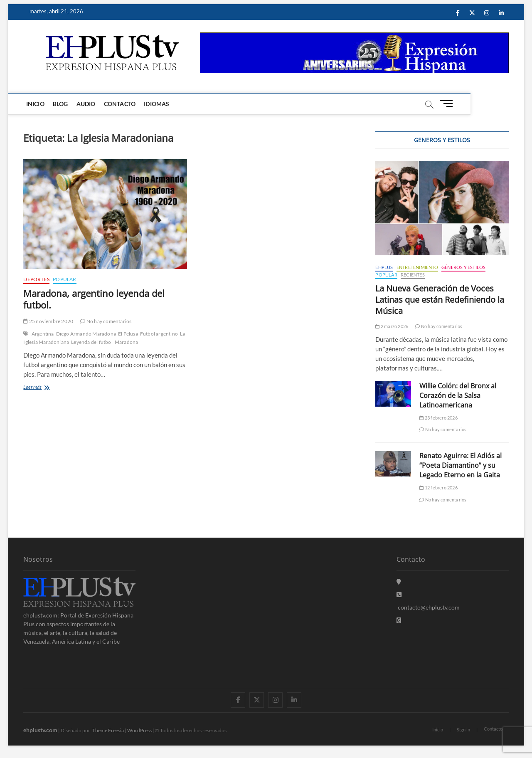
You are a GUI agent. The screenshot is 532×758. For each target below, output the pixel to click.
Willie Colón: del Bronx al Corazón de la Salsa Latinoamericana (458, 395)
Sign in (463, 730)
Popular (64, 279)
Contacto (121, 104)
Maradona (127, 342)
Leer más (43, 388)
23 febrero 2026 (438, 418)
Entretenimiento (417, 267)
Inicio (37, 104)
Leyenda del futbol (92, 342)
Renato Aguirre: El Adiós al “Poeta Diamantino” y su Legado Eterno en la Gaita (461, 465)
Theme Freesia (108, 730)
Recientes (413, 275)
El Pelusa (128, 334)
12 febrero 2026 (438, 488)
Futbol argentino (159, 334)
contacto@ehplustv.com (428, 607)
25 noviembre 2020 (48, 321)
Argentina (43, 334)
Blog (62, 104)
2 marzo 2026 (392, 326)
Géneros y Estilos (463, 267)
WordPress (139, 730)
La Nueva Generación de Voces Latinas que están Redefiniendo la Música (440, 300)
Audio (87, 104)
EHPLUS (384, 267)
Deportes (36, 279)
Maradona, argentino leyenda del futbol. (94, 299)
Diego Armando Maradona (86, 334)
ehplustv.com (40, 730)
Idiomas (158, 104)
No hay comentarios (106, 321)
